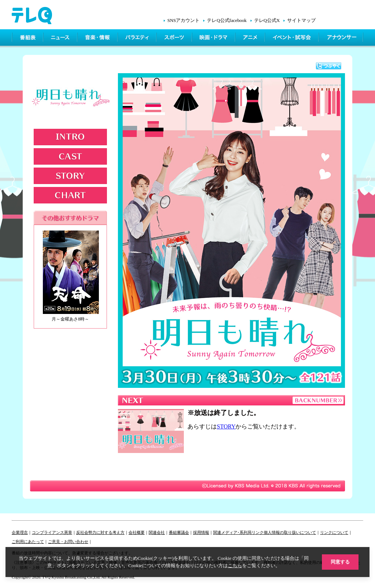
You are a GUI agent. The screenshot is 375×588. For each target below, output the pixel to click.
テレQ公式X (267, 20)
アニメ (251, 38)
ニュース (61, 38)
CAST (70, 156)
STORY (70, 176)
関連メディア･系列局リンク (238, 532)
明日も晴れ (71, 100)
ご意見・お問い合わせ (68, 542)
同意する (340, 562)
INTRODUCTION (70, 137)
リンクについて (334, 532)
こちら (235, 565)
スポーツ (175, 38)
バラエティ (138, 38)
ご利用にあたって (28, 542)
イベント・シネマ (292, 38)
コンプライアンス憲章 (52, 532)
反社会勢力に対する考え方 (100, 532)
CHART (70, 195)
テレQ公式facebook (227, 20)
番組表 (28, 38)
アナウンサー (341, 38)
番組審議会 (179, 532)
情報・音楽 (98, 38)
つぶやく (328, 66)
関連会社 (157, 532)
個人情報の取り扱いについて (290, 532)
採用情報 (201, 532)
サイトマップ (301, 20)
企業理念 (20, 532)
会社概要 (137, 532)
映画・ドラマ (214, 38)
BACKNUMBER (318, 400)
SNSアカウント (183, 20)
